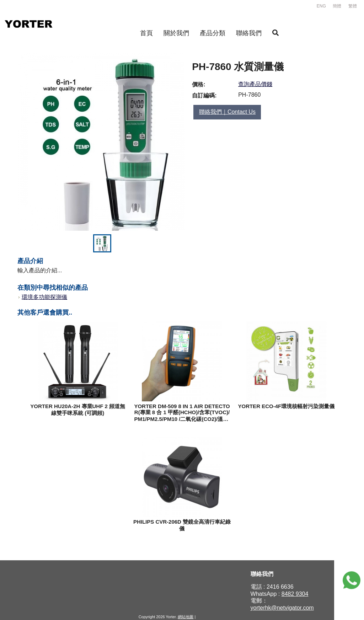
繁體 (353, 6)
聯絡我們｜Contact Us (227, 112)
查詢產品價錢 (255, 84)
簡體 (337, 6)
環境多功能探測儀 (44, 297)
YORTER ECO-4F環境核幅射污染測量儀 (286, 406)
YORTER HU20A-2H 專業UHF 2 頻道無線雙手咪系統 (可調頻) (78, 410)
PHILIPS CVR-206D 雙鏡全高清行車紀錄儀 (182, 525)
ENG (321, 6)
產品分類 (213, 33)
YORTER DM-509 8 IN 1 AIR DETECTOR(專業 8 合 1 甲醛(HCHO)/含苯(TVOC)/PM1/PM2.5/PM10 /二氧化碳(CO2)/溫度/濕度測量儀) (182, 413)
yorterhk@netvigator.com (282, 608)
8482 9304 (295, 594)
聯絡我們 (249, 33)
